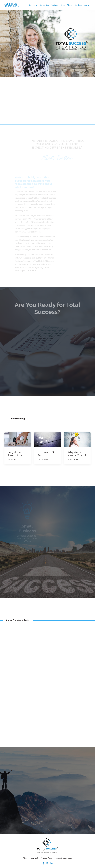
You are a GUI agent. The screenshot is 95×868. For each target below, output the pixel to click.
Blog (63, 5)
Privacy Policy (47, 858)
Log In (87, 5)
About (70, 5)
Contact (78, 5)
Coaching (33, 5)
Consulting (44, 5)
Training (55, 5)
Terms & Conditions (64, 858)
